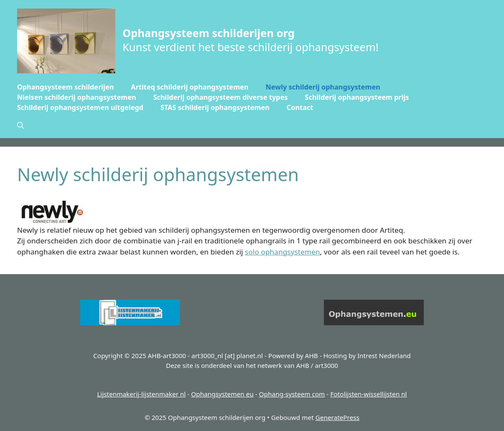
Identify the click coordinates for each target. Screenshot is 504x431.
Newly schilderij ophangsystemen (323, 87)
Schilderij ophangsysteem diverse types (220, 97)
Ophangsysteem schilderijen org (208, 33)
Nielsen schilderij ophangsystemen (77, 97)
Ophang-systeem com (292, 394)
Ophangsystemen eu (222, 394)
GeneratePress (337, 417)
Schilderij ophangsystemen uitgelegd (80, 107)
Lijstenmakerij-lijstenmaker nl (141, 394)
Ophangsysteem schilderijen (66, 87)
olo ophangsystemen (284, 252)
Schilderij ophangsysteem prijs (357, 97)
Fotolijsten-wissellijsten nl (369, 394)
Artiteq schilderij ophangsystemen (190, 87)
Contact (300, 107)
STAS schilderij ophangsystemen (215, 107)
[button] (20, 125)
